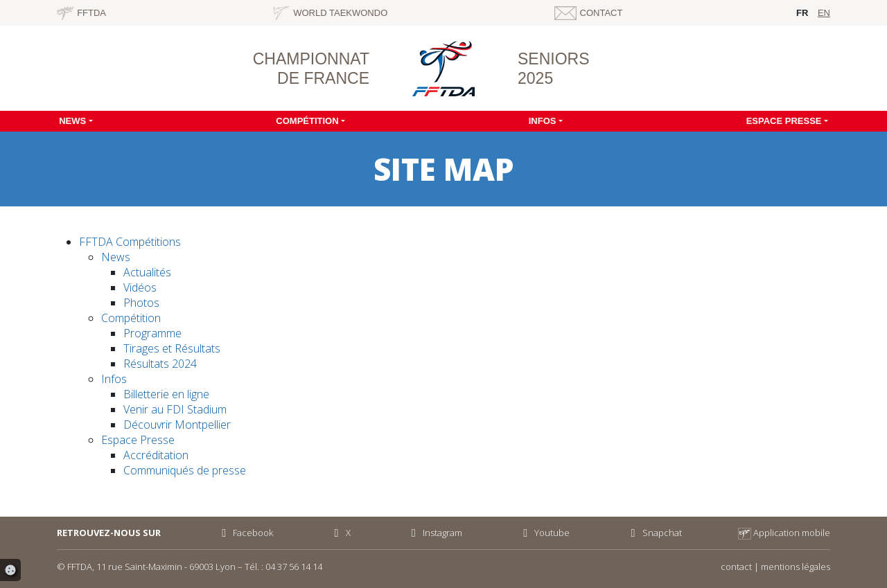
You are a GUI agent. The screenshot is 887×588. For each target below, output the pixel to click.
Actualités (147, 272)
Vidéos (140, 287)
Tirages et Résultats (172, 348)
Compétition (307, 121)
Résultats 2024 (160, 364)
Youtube (544, 533)
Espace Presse (784, 121)
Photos (141, 303)
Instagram (434, 533)
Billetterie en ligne (166, 394)
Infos (543, 121)
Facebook (245, 533)
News (72, 121)
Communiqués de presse (185, 470)
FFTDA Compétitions (130, 242)
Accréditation (156, 455)
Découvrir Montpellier (177, 425)
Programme (152, 333)
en (824, 13)
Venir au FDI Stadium (175, 409)
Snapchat (653, 533)
